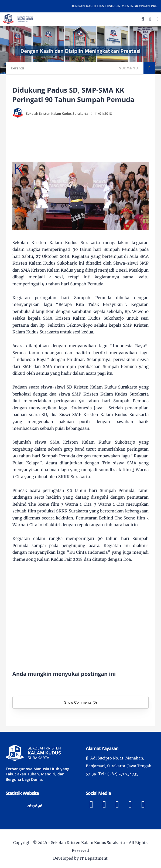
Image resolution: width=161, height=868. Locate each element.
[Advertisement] (87, 141)
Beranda (18, 68)
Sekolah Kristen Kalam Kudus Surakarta (88, 843)
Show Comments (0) (80, 702)
